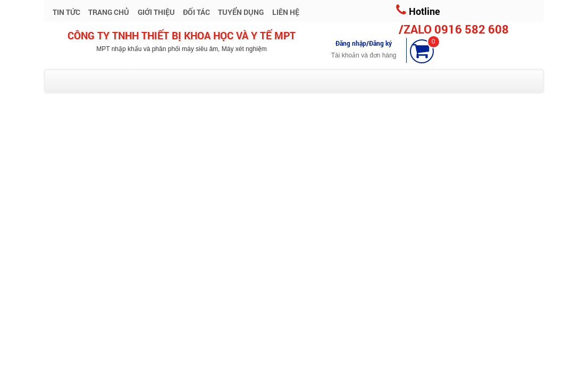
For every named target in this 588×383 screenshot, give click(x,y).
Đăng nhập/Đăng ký (364, 43)
